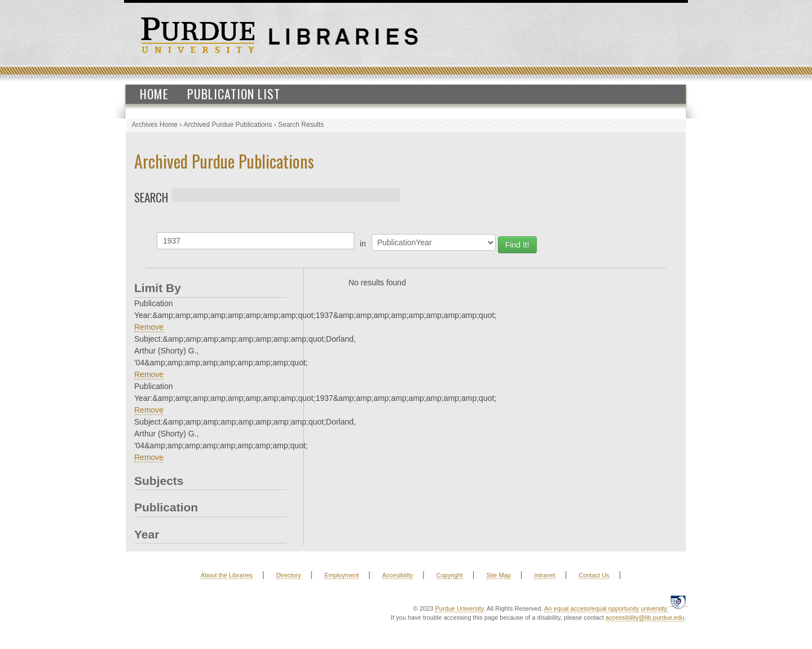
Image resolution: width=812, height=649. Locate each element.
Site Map (498, 575)
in (363, 244)
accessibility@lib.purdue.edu (645, 617)
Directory (289, 575)
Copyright (450, 575)
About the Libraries (227, 575)
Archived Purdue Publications (228, 125)
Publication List (234, 94)
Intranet (544, 575)
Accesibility (398, 575)
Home (154, 94)
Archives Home (155, 125)
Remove (149, 327)
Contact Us (594, 575)
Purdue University (459, 608)
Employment (341, 575)
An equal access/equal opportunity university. (606, 608)
